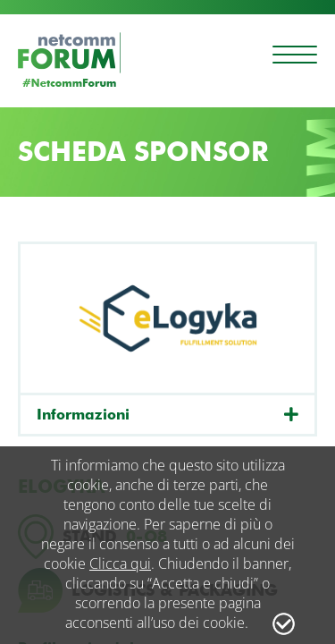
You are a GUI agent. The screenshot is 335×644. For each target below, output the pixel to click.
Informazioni (83, 415)
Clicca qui (120, 563)
